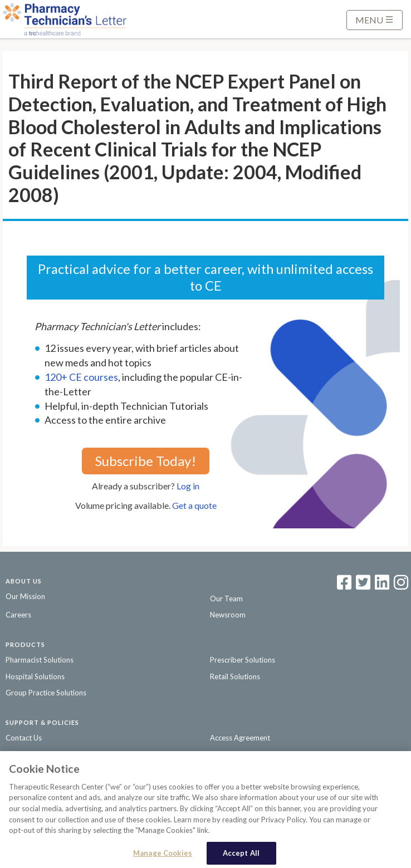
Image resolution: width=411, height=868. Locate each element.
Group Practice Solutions (46, 693)
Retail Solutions (235, 676)
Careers (18, 615)
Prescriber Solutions (243, 660)
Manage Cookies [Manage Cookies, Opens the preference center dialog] (163, 856)
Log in (188, 486)
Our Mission (25, 596)
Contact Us (24, 738)
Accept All (241, 856)
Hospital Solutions (35, 676)
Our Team (226, 599)
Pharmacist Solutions (40, 660)
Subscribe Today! (146, 461)
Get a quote (194, 505)
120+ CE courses (81, 377)
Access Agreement (240, 738)
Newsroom (228, 615)
